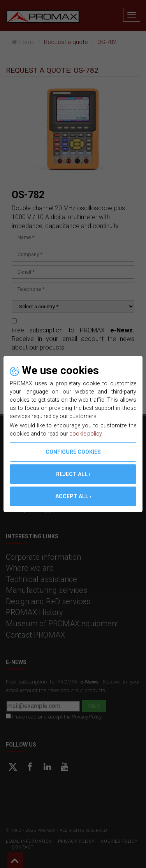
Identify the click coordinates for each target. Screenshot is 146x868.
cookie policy (85, 434)
